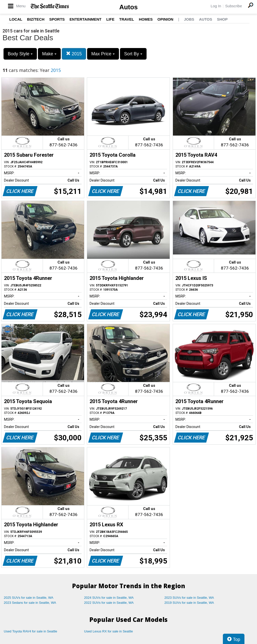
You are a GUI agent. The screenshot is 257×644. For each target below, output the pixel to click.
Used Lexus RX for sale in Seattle (108, 631)
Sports (57, 19)
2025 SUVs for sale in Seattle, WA (29, 598)
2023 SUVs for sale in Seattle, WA (189, 598)
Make (49, 54)
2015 (74, 54)
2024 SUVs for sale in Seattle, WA (109, 598)
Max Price (103, 54)
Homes (146, 19)
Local (16, 19)
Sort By (133, 54)
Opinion (165, 19)
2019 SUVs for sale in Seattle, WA (189, 603)
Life (110, 19)
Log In (216, 6)
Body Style (20, 54)
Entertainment (85, 19)
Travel (127, 19)
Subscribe (234, 6)
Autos (128, 7)
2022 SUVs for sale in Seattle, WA (109, 603)
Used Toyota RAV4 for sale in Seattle (30, 631)
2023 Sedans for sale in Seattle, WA (30, 603)
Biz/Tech (36, 19)
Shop (222, 19)
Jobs (189, 19)
